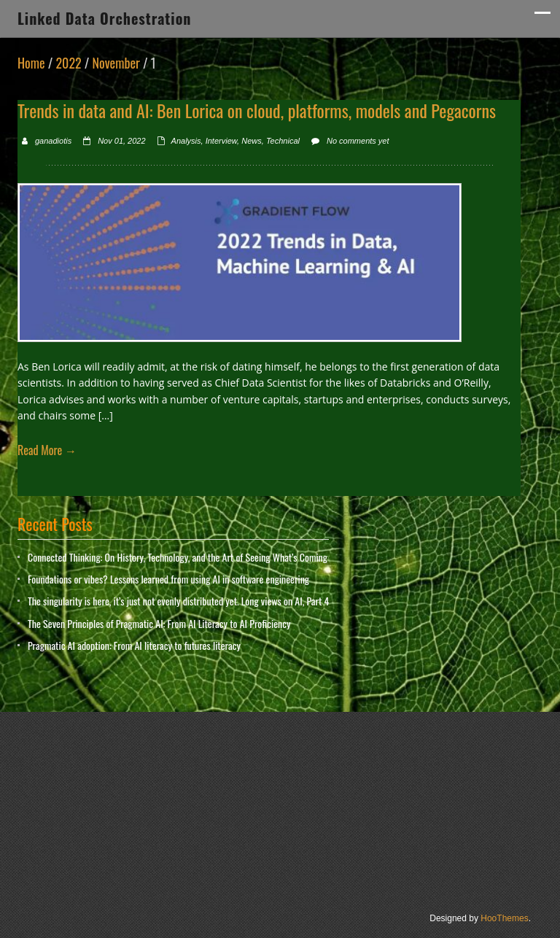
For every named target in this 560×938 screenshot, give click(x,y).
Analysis (186, 141)
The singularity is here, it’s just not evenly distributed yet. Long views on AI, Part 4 (178, 601)
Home (31, 63)
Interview (221, 141)
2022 (68, 63)
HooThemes (504, 918)
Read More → (47, 450)
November (116, 63)
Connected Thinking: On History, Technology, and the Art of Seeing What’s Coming (178, 557)
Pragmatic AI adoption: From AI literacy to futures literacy (134, 645)
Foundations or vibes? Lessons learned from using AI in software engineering (168, 579)
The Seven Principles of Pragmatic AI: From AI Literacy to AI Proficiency (159, 623)
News (252, 141)
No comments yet (358, 141)
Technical (283, 141)
